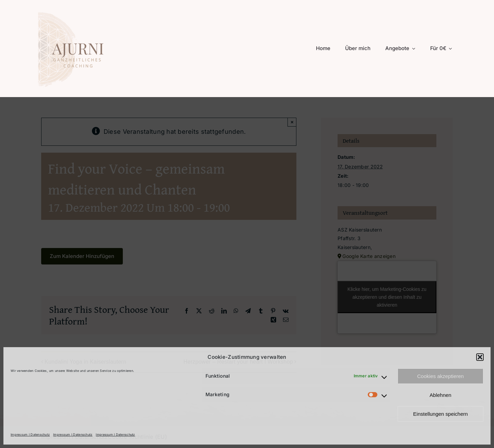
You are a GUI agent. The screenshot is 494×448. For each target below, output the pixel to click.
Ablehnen (440, 395)
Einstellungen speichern (440, 414)
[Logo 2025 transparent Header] (78, 11)
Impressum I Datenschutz (30, 434)
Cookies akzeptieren (440, 376)
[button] (480, 357)
